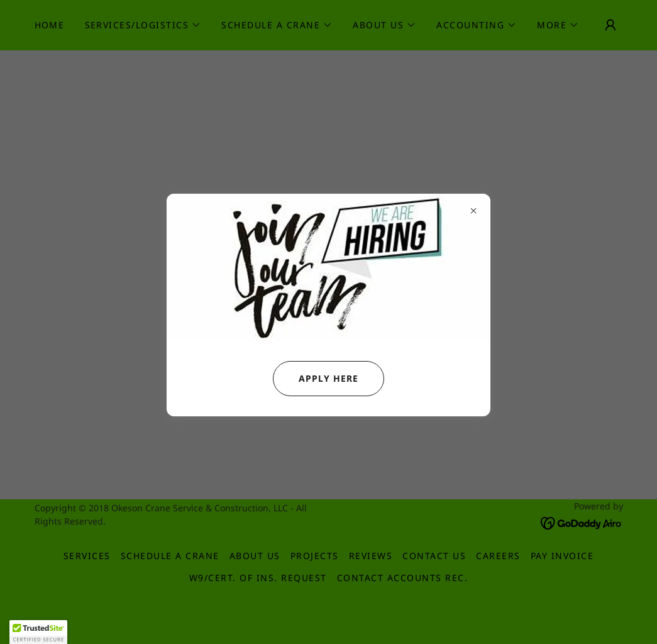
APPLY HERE (316, 379)
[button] (38, 632)
